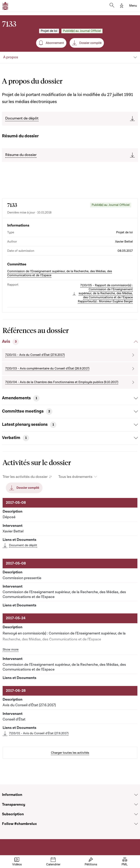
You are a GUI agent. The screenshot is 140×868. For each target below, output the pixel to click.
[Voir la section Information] (136, 795)
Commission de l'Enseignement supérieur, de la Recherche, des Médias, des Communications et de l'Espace (60, 273)
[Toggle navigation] (133, 6)
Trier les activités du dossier (25, 477)
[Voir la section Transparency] (136, 805)
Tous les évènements (75, 477)
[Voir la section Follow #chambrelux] (136, 824)
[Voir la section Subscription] (136, 814)
